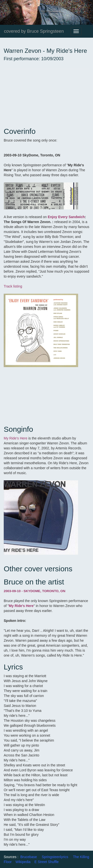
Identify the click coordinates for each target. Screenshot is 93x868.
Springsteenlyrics (55, 857)
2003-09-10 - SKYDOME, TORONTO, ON (34, 591)
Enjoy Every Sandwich (66, 217)
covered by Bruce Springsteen (34, 31)
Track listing (13, 286)
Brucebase (29, 857)
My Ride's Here (16, 438)
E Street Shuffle (47, 862)
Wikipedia (23, 862)
